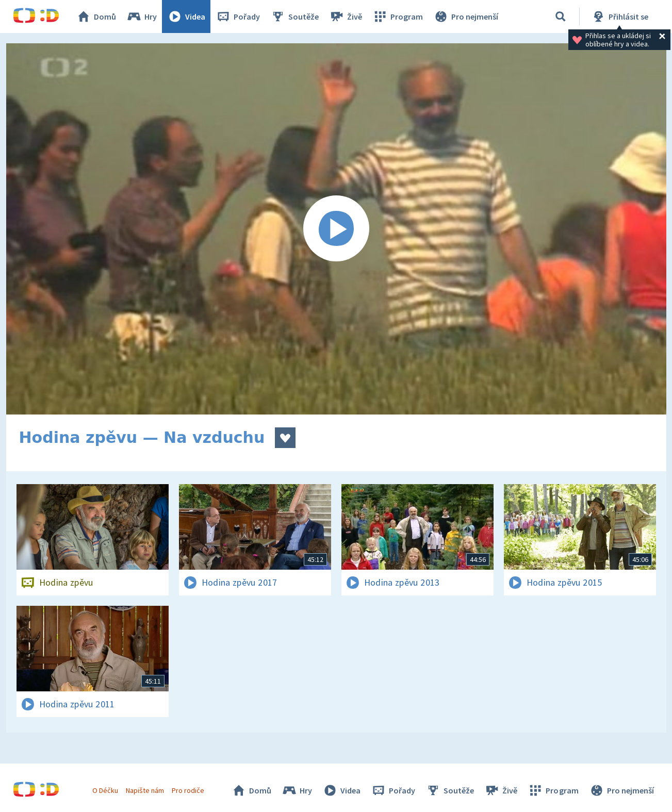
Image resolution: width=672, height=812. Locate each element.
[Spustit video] (336, 229)
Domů (96, 16)
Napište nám (145, 790)
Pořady (238, 16)
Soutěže (294, 16)
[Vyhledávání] (561, 16)
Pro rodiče (188, 790)
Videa (186, 16)
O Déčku (105, 790)
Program (398, 16)
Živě (346, 16)
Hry (142, 16)
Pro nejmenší (466, 16)
